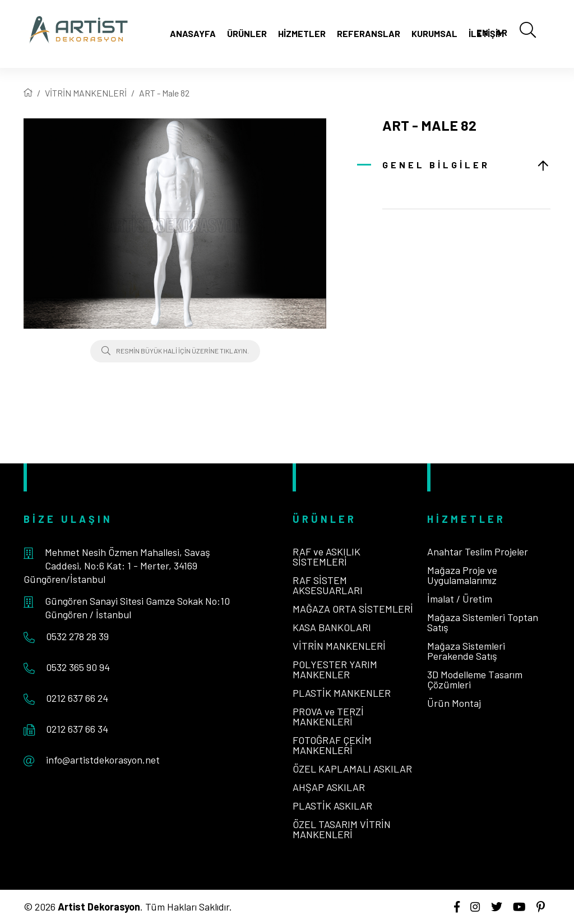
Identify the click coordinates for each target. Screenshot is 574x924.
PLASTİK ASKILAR (332, 806)
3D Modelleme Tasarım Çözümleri (475, 679)
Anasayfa (193, 33)
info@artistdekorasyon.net (103, 760)
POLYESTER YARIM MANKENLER (335, 669)
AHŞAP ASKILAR (329, 787)
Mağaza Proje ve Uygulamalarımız (462, 575)
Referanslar (369, 33)
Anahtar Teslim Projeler (478, 551)
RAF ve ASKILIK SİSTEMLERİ (327, 557)
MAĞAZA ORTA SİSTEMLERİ (353, 609)
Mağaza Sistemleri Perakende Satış (466, 651)
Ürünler (247, 33)
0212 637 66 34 (77, 729)
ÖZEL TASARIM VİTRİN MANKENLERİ (342, 829)
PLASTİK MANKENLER (342, 693)
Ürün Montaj (454, 703)
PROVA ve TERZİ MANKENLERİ (328, 716)
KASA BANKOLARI (332, 627)
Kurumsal (434, 33)
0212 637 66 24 (77, 698)
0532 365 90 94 (78, 667)
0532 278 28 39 (77, 636)
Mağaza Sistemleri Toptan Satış (483, 622)
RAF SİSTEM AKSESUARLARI (328, 585)
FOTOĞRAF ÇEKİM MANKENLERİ (332, 745)
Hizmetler (302, 33)
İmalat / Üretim (460, 599)
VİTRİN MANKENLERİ (86, 93)
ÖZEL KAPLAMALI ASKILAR (352, 769)
